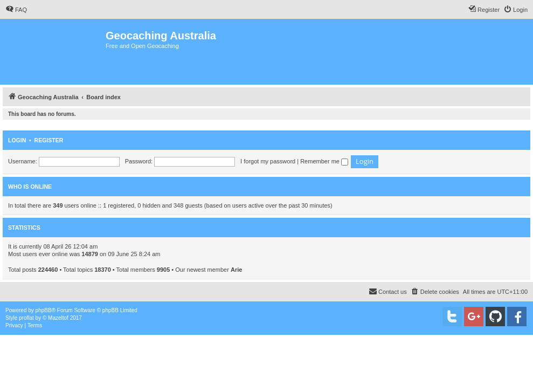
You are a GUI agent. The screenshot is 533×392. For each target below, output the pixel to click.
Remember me (324, 161)
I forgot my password (268, 161)
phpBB (44, 310)
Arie (236, 270)
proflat (26, 318)
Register (49, 140)
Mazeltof (58, 318)
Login (17, 140)
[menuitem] (16, 10)
